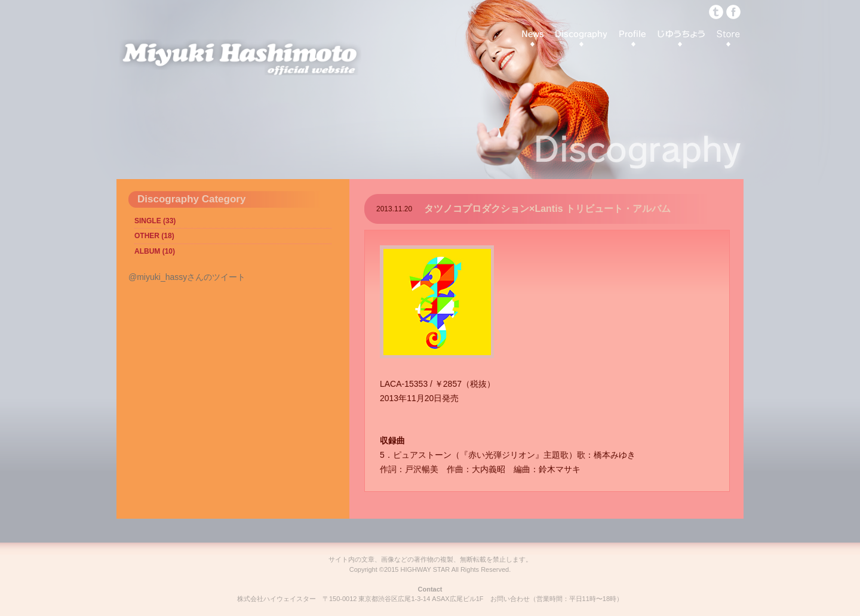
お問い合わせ (510, 599)
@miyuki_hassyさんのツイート (187, 277)
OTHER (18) (154, 236)
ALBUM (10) (155, 251)
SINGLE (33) (155, 221)
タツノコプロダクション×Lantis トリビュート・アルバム (547, 209)
